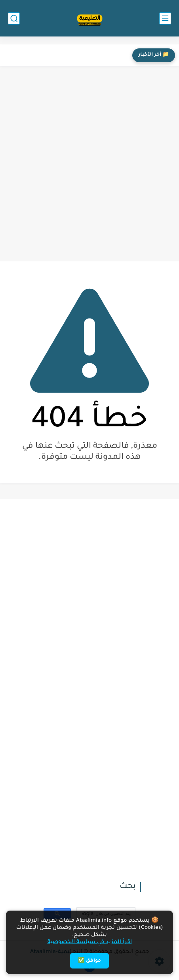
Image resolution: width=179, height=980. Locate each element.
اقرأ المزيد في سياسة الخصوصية (90, 942)
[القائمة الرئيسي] (165, 18)
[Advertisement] (89, 164)
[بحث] (14, 18)
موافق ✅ (89, 961)
